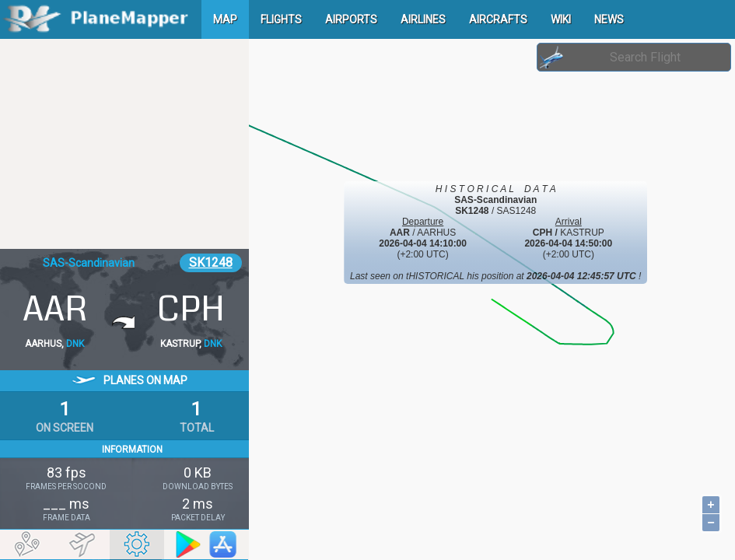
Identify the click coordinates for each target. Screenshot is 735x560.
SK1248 (211, 262)
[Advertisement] (124, 144)
